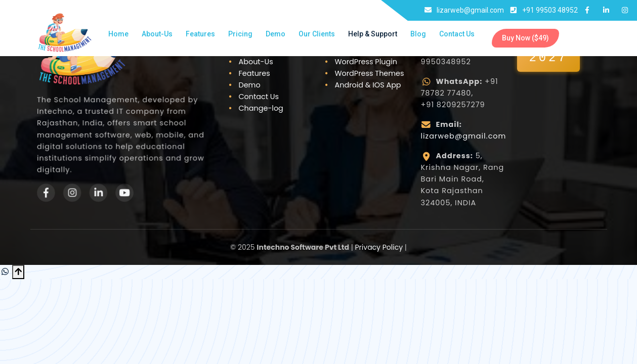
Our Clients (317, 34)
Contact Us (457, 34)
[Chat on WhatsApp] (6, 272)
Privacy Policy (379, 247)
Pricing (240, 34)
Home (118, 34)
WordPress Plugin (366, 62)
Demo (275, 34)
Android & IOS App (368, 85)
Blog (418, 34)
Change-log (261, 108)
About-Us (157, 34)
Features (200, 34)
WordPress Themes (370, 73)
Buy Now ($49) (525, 38)
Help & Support (373, 34)
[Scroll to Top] (18, 272)
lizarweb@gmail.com (464, 136)
